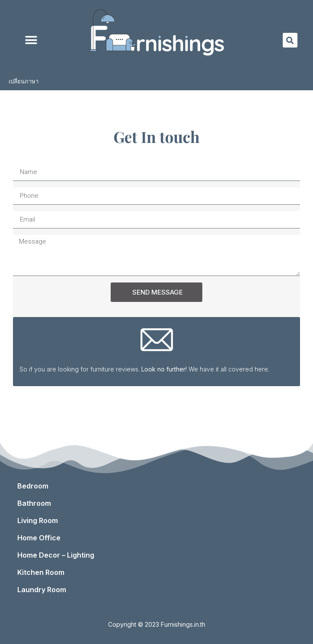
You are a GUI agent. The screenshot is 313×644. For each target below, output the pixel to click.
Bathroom (36, 503)
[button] (31, 40)
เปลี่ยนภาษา (26, 82)
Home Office (41, 538)
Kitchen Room (43, 572)
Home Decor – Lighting (58, 555)
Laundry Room (44, 590)
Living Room (40, 520)
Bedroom (35, 486)
